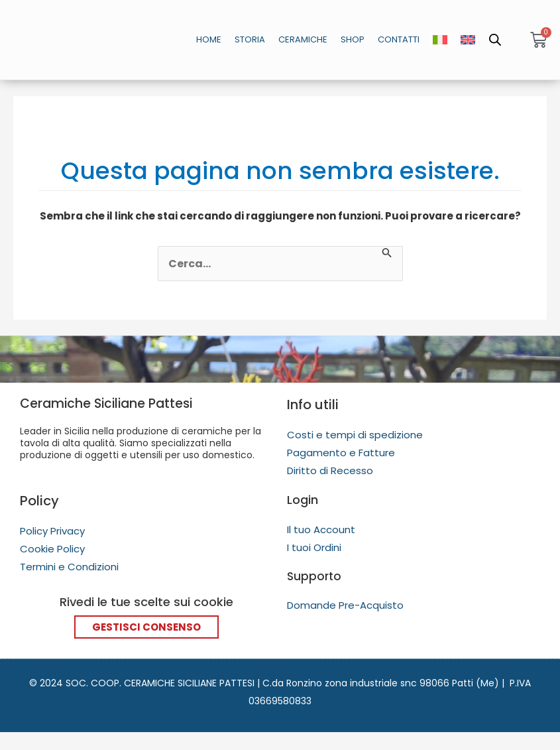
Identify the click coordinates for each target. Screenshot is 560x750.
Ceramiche (303, 39)
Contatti (399, 39)
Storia (250, 39)
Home (209, 39)
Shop (353, 39)
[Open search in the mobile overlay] (494, 40)
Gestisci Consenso (146, 626)
